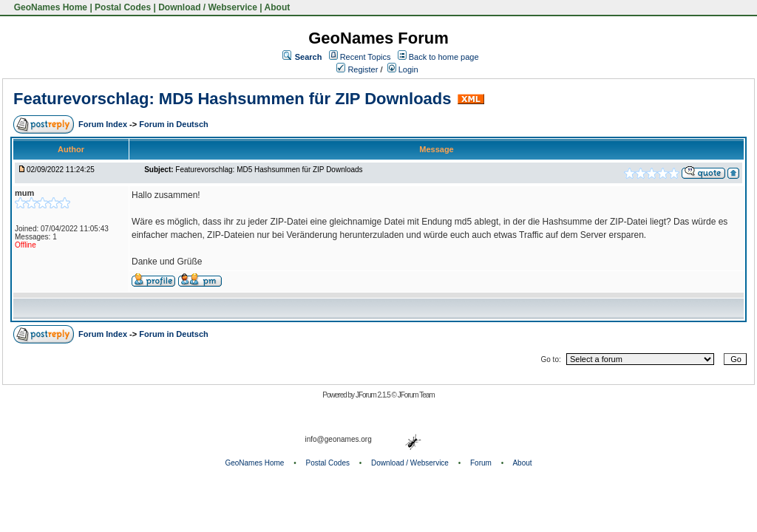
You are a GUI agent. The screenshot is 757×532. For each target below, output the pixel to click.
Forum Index (104, 124)
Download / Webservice (208, 7)
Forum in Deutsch (174, 124)
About (278, 7)
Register (357, 69)
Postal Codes (123, 7)
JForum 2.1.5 (374, 395)
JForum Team (416, 395)
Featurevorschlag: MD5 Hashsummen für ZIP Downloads (232, 99)
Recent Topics (366, 57)
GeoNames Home (49, 7)
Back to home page (444, 57)
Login (403, 69)
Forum (481, 463)
